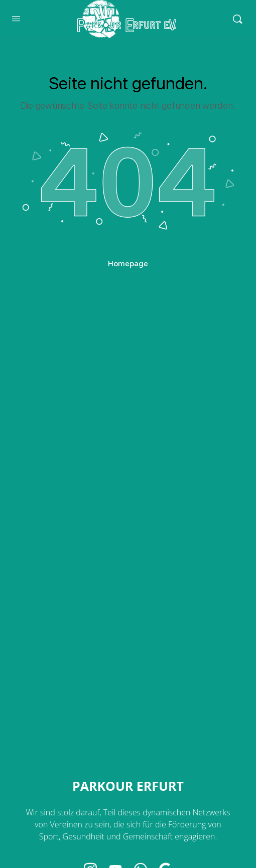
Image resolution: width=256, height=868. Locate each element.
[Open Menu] (16, 18)
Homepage (128, 264)
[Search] (237, 19)
